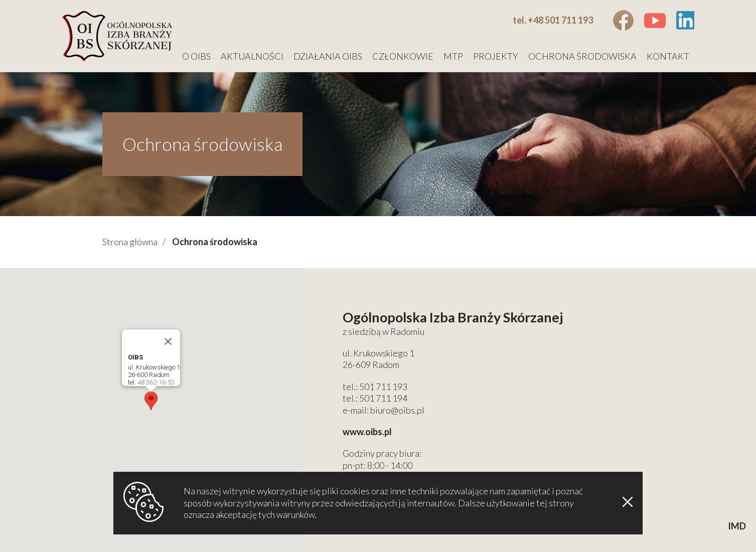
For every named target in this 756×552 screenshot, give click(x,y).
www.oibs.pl (367, 432)
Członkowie (403, 56)
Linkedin (685, 20)
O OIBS (196, 56)
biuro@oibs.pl (397, 410)
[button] (151, 401)
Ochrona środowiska (582, 56)
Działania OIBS (328, 56)
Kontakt (668, 56)
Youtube (655, 21)
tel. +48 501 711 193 (553, 20)
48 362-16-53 (156, 382)
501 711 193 (383, 387)
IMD (737, 526)
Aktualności (252, 56)
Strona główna (130, 242)
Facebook (623, 20)
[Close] (168, 341)
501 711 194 (383, 398)
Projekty (496, 56)
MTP (453, 56)
